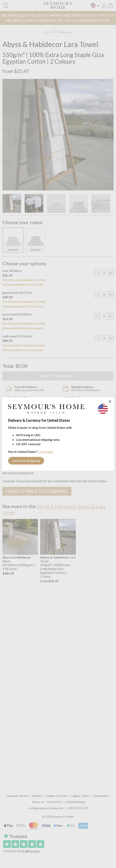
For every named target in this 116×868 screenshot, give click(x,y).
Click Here (45, 452)
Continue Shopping (26, 461)
